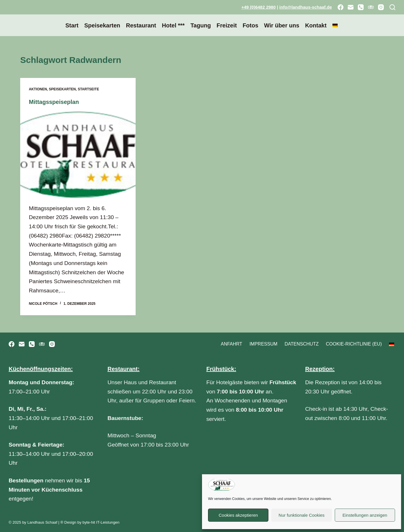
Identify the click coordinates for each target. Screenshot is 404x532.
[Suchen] (392, 7)
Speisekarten (102, 25)
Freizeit (227, 25)
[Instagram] (381, 7)
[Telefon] (361, 7)
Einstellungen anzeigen (365, 515)
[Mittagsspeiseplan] (78, 155)
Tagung (201, 25)
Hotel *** (173, 25)
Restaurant (141, 25)
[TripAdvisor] (371, 7)
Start (72, 25)
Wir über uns (282, 25)
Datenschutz (302, 344)
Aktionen (38, 89)
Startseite (88, 89)
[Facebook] (341, 7)
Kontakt (316, 25)
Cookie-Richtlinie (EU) (354, 344)
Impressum (263, 344)
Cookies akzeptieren (238, 515)
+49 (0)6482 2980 (258, 7)
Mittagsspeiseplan (54, 102)
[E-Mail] (351, 7)
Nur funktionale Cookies (301, 515)
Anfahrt (231, 344)
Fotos (250, 25)
